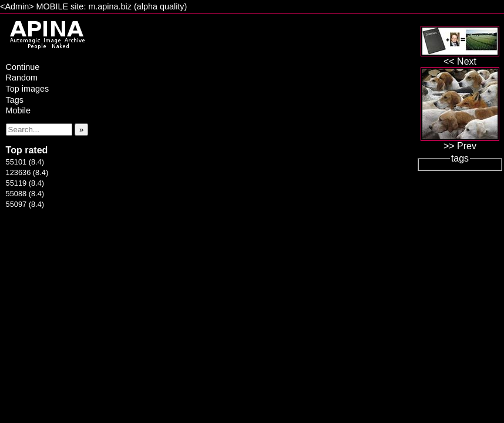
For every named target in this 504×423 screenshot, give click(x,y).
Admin (17, 6)
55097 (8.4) (25, 204)
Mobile (18, 110)
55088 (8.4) (25, 194)
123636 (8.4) (27, 172)
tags (460, 158)
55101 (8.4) (25, 162)
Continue (23, 67)
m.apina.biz (110, 6)
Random (22, 78)
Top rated (27, 150)
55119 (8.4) (25, 183)
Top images (28, 89)
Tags (15, 100)
